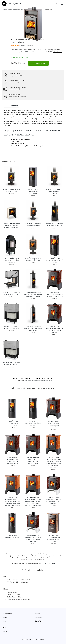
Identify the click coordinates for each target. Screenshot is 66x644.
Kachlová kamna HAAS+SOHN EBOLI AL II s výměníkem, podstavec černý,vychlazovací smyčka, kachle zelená (33, 501)
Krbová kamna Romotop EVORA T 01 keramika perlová (55, 192)
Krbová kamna (44, 381)
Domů (5, 9)
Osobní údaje (39, 621)
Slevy (4, 621)
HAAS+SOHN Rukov (30, 52)
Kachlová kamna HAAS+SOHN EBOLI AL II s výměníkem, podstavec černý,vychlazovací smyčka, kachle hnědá (13, 501)
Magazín (38, 613)
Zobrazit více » (57, 52)
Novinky (5, 617)
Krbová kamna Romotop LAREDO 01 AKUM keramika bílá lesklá (33, 329)
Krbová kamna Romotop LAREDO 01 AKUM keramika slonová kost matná (33, 294)
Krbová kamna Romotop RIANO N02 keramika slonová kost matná (11, 226)
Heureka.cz (15, 9)
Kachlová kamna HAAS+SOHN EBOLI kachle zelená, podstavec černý (55, 294)
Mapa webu (39, 617)
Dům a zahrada (22, 9)
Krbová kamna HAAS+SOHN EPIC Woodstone (33, 192)
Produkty (9, 9)
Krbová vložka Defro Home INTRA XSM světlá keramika (11, 260)
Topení (50, 381)
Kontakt (5, 632)
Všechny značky (8, 613)
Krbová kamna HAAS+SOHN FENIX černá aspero (55, 260)
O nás (4, 628)
